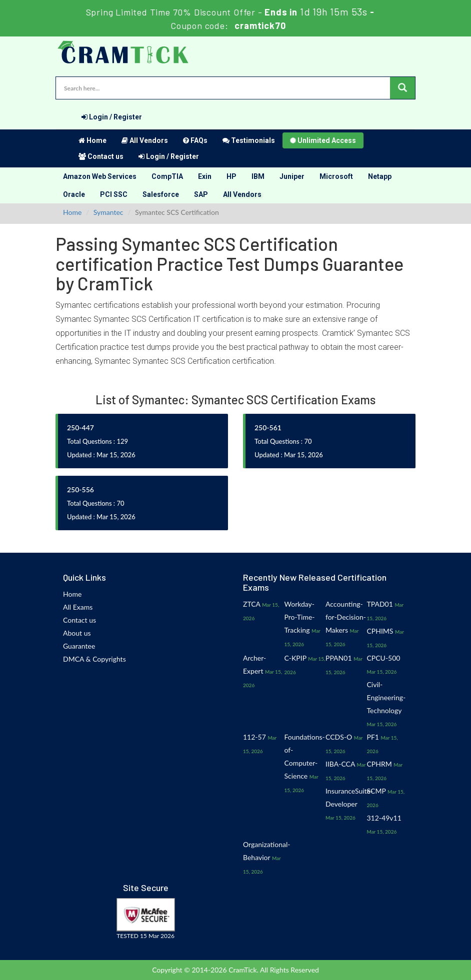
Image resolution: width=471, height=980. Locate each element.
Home (92, 140)
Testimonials (249, 140)
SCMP (376, 791)
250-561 (268, 428)
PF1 (373, 737)
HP (231, 176)
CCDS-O (339, 737)
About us (77, 633)
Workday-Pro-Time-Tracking (300, 617)
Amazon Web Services (100, 176)
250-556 (80, 490)
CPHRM (379, 764)
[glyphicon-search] (402, 88)
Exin (205, 176)
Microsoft (336, 176)
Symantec (108, 212)
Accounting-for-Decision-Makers (346, 617)
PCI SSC (114, 194)
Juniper (292, 176)
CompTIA (167, 176)
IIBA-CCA (340, 764)
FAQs (195, 140)
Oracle (74, 194)
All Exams (78, 607)
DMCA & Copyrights (94, 659)
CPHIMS (380, 631)
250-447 (80, 428)
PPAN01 (339, 658)
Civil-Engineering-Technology (386, 697)
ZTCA (252, 604)
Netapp (380, 176)
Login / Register (112, 117)
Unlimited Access (323, 140)
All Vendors (145, 140)
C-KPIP (295, 658)
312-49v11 (384, 818)
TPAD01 (380, 604)
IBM (258, 176)
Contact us (101, 156)
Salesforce (161, 194)
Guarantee (79, 646)
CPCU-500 (384, 658)
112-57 (254, 737)
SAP (201, 194)
